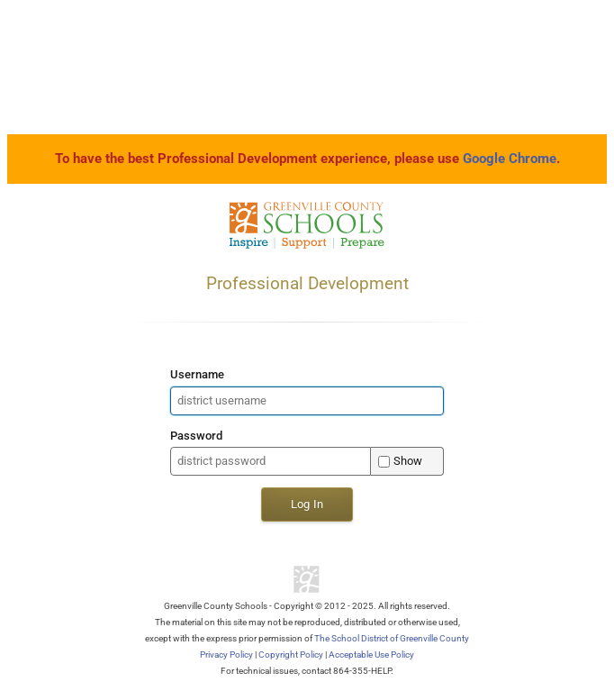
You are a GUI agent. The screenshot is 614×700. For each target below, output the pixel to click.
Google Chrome (510, 159)
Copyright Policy (291, 655)
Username (197, 374)
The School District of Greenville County (392, 638)
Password (196, 436)
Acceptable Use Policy (371, 655)
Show (400, 461)
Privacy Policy (226, 655)
